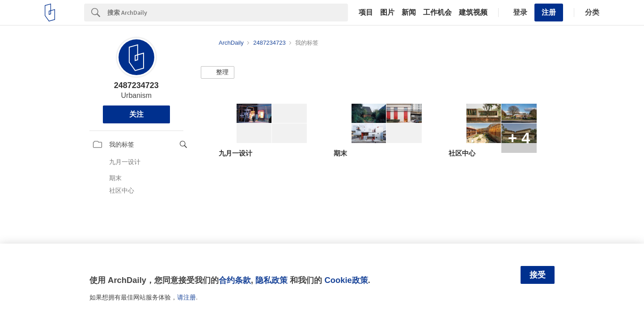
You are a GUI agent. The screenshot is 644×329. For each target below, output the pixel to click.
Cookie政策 (346, 280)
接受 (538, 275)
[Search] (228, 13)
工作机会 (437, 13)
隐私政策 (271, 280)
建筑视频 (473, 13)
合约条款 (235, 280)
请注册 (186, 297)
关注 (136, 114)
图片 (387, 13)
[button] (218, 72)
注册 (549, 12)
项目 (366, 13)
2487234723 (136, 85)
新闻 (409, 13)
